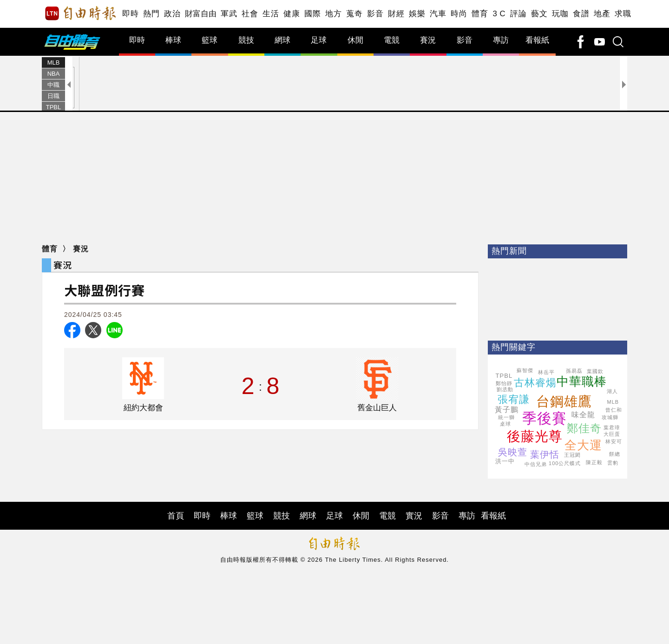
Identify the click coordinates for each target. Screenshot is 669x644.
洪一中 (505, 461)
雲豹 (613, 463)
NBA (54, 74)
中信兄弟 (536, 464)
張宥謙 (514, 399)
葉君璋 (612, 427)
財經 (396, 14)
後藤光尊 (535, 436)
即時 (130, 14)
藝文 (539, 14)
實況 (414, 516)
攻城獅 (610, 417)
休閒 (355, 40)
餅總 (615, 454)
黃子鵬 (507, 410)
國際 (312, 14)
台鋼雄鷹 (564, 401)
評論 (518, 14)
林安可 (614, 441)
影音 (375, 14)
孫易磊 (574, 371)
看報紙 (537, 40)
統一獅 (506, 417)
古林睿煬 (535, 383)
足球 (319, 40)
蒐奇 (354, 14)
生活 (271, 14)
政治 (172, 14)
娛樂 (417, 14)
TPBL (54, 107)
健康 (292, 14)
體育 (480, 14)
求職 (623, 14)
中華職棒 (582, 381)
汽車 (438, 14)
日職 (53, 96)
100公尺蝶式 (565, 463)
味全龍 (583, 415)
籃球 (210, 40)
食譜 (581, 14)
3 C (499, 14)
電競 (392, 40)
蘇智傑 (525, 370)
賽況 (428, 40)
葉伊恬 (545, 454)
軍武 (229, 14)
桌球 (505, 424)
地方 (333, 14)
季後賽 (544, 418)
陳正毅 (594, 462)
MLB (54, 62)
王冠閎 (572, 455)
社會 (250, 14)
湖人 (612, 391)
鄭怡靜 (504, 383)
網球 (282, 40)
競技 (246, 40)
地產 (602, 14)
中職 (53, 85)
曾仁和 (614, 410)
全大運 (583, 445)
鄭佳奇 (584, 428)
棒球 (173, 40)
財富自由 (200, 14)
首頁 (176, 516)
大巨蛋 (612, 434)
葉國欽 (595, 371)
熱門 (151, 14)
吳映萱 (513, 452)
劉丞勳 (505, 389)
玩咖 (560, 14)
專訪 (501, 40)
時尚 (459, 14)
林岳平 (546, 372)
